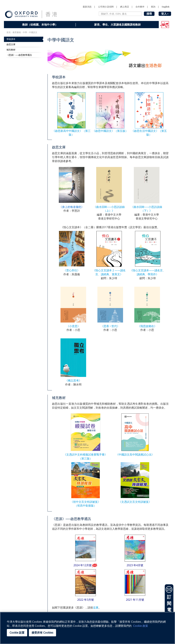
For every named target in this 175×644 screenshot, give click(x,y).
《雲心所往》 (72, 270)
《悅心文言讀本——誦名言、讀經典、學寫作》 (148, 272)
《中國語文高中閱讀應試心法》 (135, 455)
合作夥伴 (140, 7)
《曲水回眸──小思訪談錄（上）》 (109, 209)
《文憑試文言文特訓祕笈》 (135, 502)
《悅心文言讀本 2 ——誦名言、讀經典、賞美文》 (109, 272)
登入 (165, 14)
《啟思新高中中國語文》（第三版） (71, 133)
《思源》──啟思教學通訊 (19, 55)
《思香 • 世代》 (110, 326)
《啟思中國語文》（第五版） (110, 131)
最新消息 (87, 7)
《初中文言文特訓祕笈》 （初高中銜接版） (85, 504)
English (166, 7)
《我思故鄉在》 (147, 326)
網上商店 (125, 7)
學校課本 (11, 39)
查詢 (153, 7)
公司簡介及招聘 (106, 7)
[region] (87, 628)
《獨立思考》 (73, 380)
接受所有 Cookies (42, 633)
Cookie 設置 (17, 633)
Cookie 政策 (141, 626)
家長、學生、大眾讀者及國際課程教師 (117, 25)
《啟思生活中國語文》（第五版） (149, 133)
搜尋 (149, 14)
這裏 (96, 608)
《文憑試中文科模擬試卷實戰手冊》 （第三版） (85, 456)
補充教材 (11, 50)
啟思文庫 (11, 44)
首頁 (9, 32)
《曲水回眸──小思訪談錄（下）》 (147, 209)
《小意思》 (73, 326)
